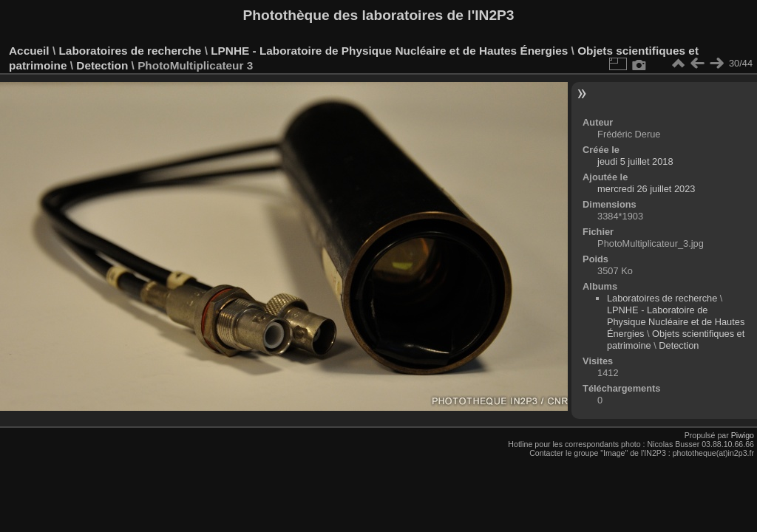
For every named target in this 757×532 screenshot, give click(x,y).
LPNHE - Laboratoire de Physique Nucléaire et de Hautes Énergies (389, 51)
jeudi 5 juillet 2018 (635, 161)
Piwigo (743, 435)
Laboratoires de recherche (130, 51)
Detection (102, 65)
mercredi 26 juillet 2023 (646, 189)
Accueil (29, 51)
